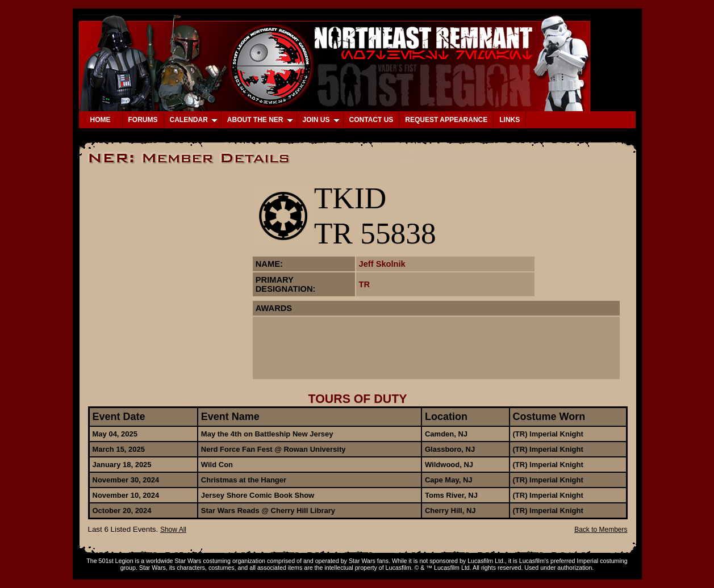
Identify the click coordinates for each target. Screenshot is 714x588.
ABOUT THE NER (260, 120)
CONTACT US (371, 120)
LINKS (510, 120)
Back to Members (601, 530)
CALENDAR (194, 120)
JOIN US (321, 120)
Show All (173, 530)
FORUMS (143, 120)
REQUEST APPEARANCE (446, 120)
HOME (101, 120)
